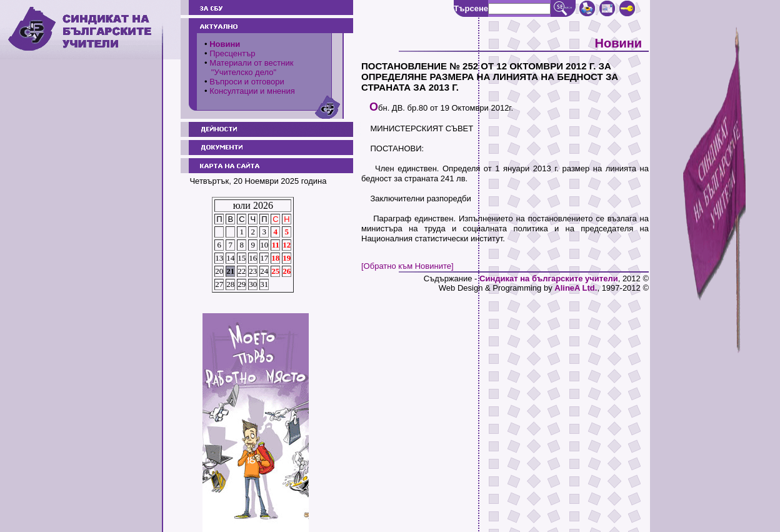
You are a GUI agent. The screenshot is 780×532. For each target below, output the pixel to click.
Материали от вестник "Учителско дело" (249, 68)
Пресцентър (232, 53)
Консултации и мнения (252, 91)
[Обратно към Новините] (407, 266)
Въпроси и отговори (247, 82)
